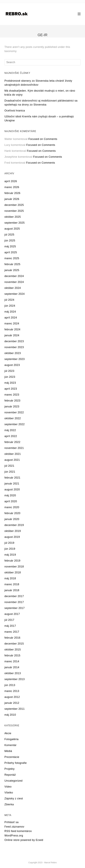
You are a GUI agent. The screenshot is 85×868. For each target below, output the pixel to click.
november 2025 (14, 211)
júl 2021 (9, 466)
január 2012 (12, 703)
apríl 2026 (11, 181)
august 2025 (12, 229)
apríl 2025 (11, 252)
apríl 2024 (11, 318)
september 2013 (15, 679)
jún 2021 (10, 472)
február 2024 (12, 329)
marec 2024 (12, 324)
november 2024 (14, 282)
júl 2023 (9, 371)
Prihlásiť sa (12, 822)
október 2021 (13, 454)
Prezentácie (12, 757)
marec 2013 (12, 691)
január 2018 (12, 590)
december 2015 (14, 644)
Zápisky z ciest (14, 798)
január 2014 (12, 667)
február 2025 (12, 264)
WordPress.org (14, 836)
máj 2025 (10, 246)
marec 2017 (12, 632)
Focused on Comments (43, 139)
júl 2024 (9, 300)
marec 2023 (12, 395)
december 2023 (14, 341)
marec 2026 (12, 187)
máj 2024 (10, 312)
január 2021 (12, 484)
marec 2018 (12, 584)
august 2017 (12, 614)
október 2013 (13, 673)
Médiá (8, 751)
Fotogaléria (12, 739)
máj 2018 (10, 578)
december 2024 (14, 276)
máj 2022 (10, 430)
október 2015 (13, 650)
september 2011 (15, 709)
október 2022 (13, 418)
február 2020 (12, 513)
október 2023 (13, 353)
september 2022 (15, 424)
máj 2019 (10, 555)
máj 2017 (10, 626)
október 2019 (13, 531)
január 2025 (12, 270)
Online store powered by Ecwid (24, 840)
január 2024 (12, 335)
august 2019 (12, 537)
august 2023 (12, 365)
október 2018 (13, 572)
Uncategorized (14, 781)
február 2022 (12, 442)
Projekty (10, 769)
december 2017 (14, 596)
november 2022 (14, 412)
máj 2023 (10, 383)
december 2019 (14, 525)
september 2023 (15, 359)
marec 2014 (12, 661)
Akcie (8, 733)
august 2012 (12, 697)
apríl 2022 (11, 436)
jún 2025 (10, 241)
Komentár (10, 745)
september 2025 (15, 223)
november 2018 (14, 567)
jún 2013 (10, 685)
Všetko (9, 793)
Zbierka (9, 804)
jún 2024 (10, 306)
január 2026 (12, 199)
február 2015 (12, 655)
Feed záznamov (14, 827)
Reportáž (10, 775)
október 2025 (13, 217)
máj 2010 (10, 715)
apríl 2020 (11, 501)
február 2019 (12, 561)
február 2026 (12, 193)
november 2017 (14, 602)
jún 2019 (10, 549)
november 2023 (14, 347)
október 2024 (13, 288)
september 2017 (15, 608)
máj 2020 (10, 495)
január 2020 (12, 519)
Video (8, 787)
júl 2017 (9, 620)
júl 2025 (9, 235)
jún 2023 (10, 377)
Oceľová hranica (15, 111)
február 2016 (12, 638)
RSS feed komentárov (18, 831)
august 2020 (12, 490)
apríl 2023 (11, 389)
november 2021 (14, 448)
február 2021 (12, 478)
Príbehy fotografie (16, 763)
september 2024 (15, 294)
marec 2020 (12, 507)
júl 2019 (9, 543)
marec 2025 (12, 258)
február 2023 (12, 401)
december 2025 (14, 205)
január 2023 (12, 407)
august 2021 (12, 460)
